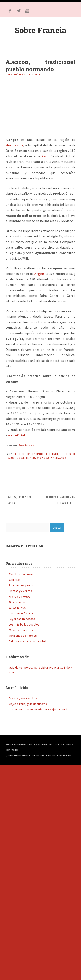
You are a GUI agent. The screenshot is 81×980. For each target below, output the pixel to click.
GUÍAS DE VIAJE (18, 608)
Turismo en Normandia (29, 458)
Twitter (19, 11)
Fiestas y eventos (20, 591)
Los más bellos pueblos (24, 624)
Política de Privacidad (19, 744)
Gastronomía (17, 602)
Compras (15, 580)
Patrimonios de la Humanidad (27, 641)
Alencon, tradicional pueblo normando (40, 65)
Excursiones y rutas (21, 585)
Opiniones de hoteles (23, 636)
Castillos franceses (21, 574)
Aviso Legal (41, 744)
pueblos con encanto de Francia (36, 454)
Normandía (14, 145)
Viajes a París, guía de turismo (28, 704)
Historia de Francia (21, 613)
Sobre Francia (40, 30)
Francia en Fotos (20, 596)
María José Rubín (15, 75)
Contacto (12, 750)
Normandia (35, 75)
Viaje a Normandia (55, 458)
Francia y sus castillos (23, 698)
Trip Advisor (27, 445)
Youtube (27, 11)
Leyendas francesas (22, 619)
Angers (40, 274)
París (45, 156)
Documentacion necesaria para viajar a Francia (39, 709)
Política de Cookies (61, 744)
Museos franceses (21, 630)
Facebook (10, 11)
